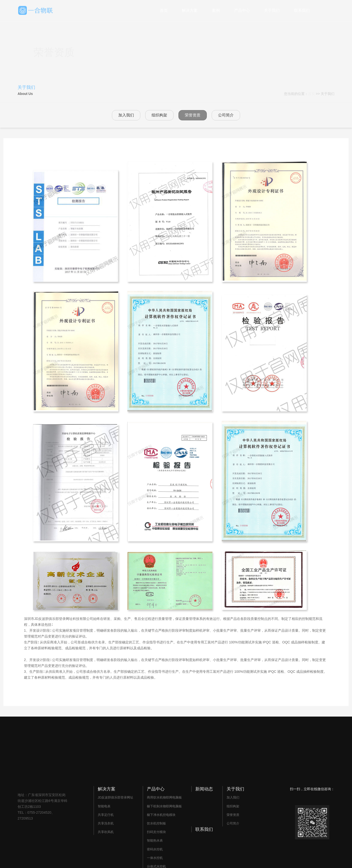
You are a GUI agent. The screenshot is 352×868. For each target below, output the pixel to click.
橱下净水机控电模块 (161, 815)
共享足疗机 (106, 815)
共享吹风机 (106, 832)
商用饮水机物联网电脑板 (164, 797)
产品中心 (242, 10)
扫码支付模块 (156, 832)
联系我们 (302, 10)
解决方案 (190, 10)
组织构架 (159, 115)
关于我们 (272, 10)
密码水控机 (155, 849)
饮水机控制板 (156, 823)
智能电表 (104, 806)
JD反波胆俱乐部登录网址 (116, 797)
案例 (216, 10)
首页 (164, 10)
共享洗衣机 (106, 823)
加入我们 (126, 115)
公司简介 (226, 115)
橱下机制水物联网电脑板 (164, 806)
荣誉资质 (193, 115)
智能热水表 (155, 840)
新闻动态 (204, 789)
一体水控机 (155, 858)
